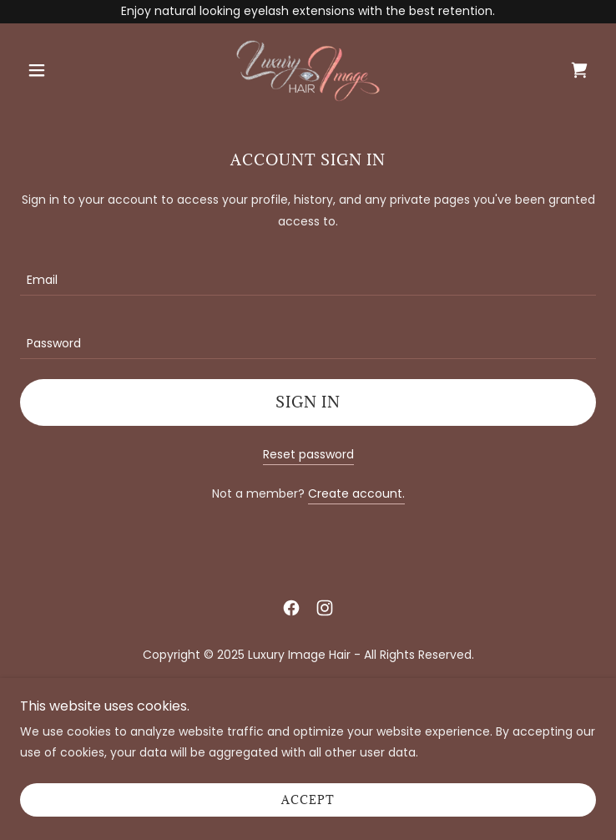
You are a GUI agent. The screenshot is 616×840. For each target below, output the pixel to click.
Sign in (308, 402)
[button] (63, 70)
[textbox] (308, 274)
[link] (308, 70)
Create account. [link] (356, 493)
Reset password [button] (308, 454)
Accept (308, 800)
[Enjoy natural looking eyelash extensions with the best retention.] (308, 12)
